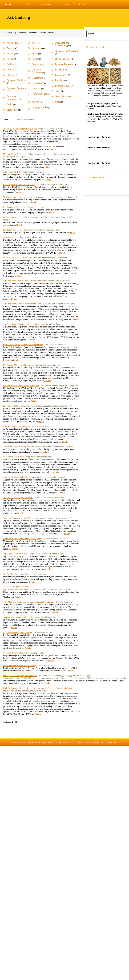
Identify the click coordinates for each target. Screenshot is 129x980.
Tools (58, 91)
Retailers (59, 80)
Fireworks (37, 48)
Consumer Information (12, 98)
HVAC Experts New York (14, 406)
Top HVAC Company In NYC (16, 554)
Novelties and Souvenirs (67, 51)
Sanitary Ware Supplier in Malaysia (18, 617)
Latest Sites (45, 4)
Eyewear (36, 43)
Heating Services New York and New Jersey (22, 385)
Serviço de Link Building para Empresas (20, 676)
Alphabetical (30, 119)
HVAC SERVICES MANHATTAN (18, 258)
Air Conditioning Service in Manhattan (19, 304)
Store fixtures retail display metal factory (20, 128)
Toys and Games (63, 96)
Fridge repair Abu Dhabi (13, 217)
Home (8, 4)
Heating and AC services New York (18, 365)
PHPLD (68, 742)
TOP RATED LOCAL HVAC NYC (18, 498)
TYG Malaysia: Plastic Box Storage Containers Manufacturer (29, 602)
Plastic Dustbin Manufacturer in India (19, 666)
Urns (57, 102)
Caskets (10, 64)
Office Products (63, 59)
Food (34, 59)
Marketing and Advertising (62, 44)
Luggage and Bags (41, 107)
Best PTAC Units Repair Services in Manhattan (23, 345)
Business (22, 33)
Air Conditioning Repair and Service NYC (21, 324)
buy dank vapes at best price (15, 230)
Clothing (11, 75)
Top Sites (65, 4)
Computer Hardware (17, 80)
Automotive (12, 43)
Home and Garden (41, 94)
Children (11, 70)
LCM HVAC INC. (11, 237)
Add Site (25, 4)
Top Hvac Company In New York (17, 518)
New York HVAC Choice (14, 457)
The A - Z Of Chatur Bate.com (16, 587)
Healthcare (37, 83)
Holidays (36, 89)
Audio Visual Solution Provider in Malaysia (21, 538)
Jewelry (36, 102)
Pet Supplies (61, 70)
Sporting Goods (63, 86)
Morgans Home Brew (12, 154)
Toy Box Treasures (11, 574)
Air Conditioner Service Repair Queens (20, 281)
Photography (61, 75)
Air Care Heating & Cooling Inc (17, 426)
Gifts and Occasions (37, 71)
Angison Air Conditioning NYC (17, 477)
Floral (35, 54)
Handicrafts (37, 78)
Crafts (10, 104)
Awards (10, 48)
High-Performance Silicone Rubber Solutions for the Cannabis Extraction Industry (38, 688)
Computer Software (16, 88)
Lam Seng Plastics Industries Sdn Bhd (19, 185)
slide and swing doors (12, 172)
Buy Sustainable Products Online (17, 632)
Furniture (36, 64)
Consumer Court (10, 653)
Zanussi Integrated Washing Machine (19, 447)
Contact (83, 4)
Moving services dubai (13, 197)
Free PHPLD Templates (92, 742)
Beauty (10, 54)
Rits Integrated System (13, 207)
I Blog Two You (110, 742)
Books (10, 59)
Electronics (12, 110)
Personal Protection (65, 64)
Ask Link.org (19, 17)
